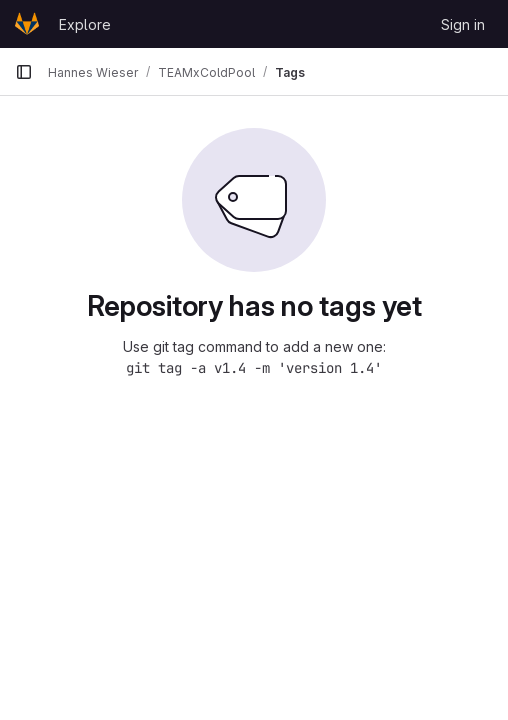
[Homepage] (27, 24)
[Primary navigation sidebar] (24, 72)
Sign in (463, 24)
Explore (85, 24)
